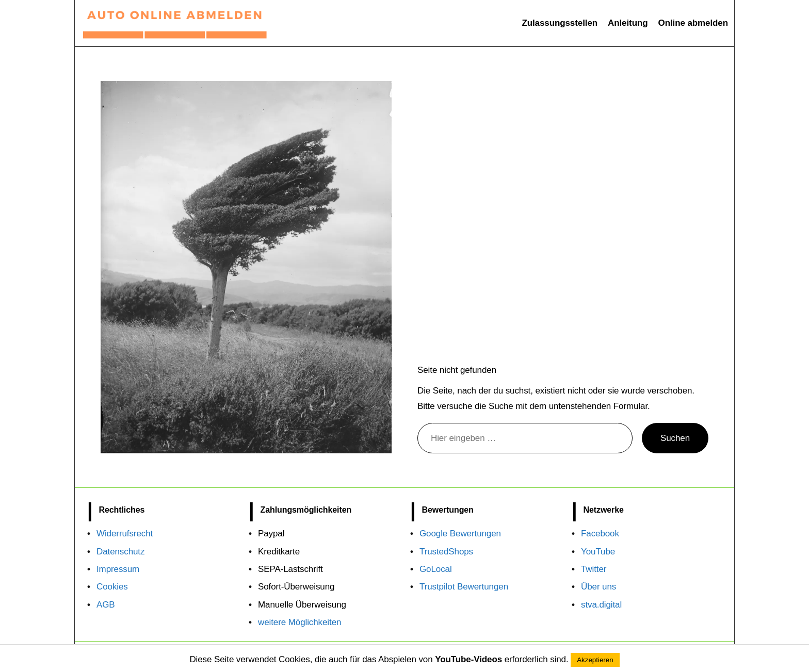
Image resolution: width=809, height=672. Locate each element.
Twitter (594, 569)
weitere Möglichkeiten (300, 622)
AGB (106, 605)
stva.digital (601, 605)
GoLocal (436, 569)
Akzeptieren (595, 660)
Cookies (112, 587)
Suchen (675, 438)
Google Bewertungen (460, 534)
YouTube (598, 552)
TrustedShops (446, 552)
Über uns (598, 587)
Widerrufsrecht (125, 534)
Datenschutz (120, 552)
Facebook (600, 534)
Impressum (118, 569)
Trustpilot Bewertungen (464, 587)
